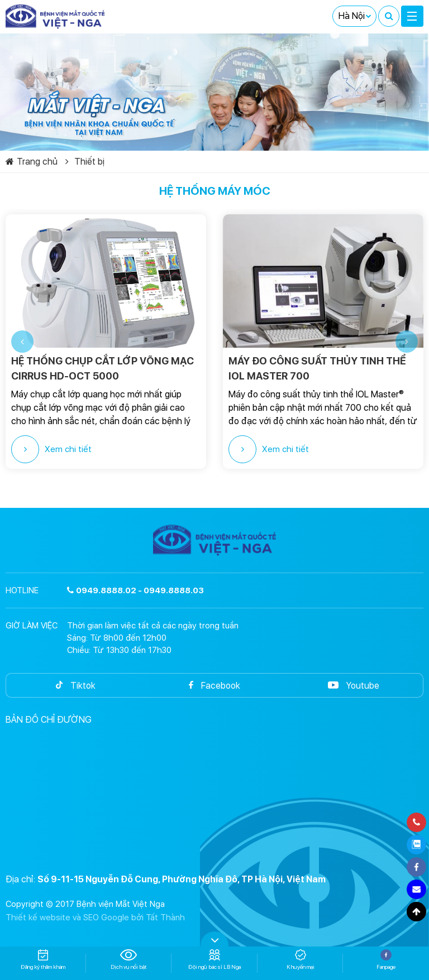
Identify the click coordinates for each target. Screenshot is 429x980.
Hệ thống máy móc (215, 191)
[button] (22, 342)
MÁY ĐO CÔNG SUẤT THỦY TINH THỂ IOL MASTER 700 (317, 368)
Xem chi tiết (51, 449)
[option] (106, 342)
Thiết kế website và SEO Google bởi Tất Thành (95, 917)
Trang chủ (32, 162)
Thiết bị (85, 162)
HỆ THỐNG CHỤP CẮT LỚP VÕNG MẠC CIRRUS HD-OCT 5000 (103, 368)
